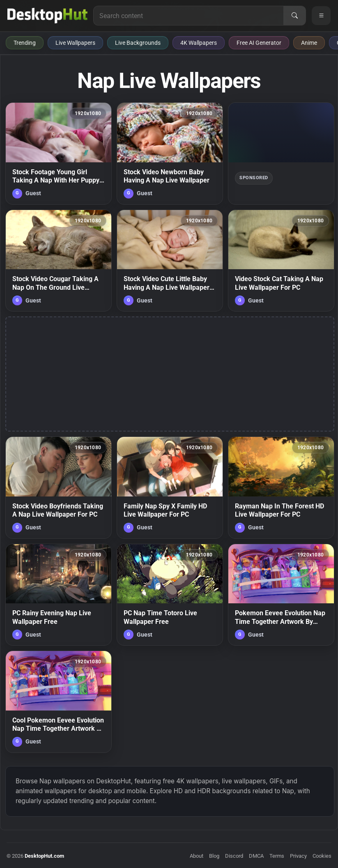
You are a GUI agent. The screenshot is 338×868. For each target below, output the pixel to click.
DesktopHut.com (44, 856)
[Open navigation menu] (321, 16)
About (197, 856)
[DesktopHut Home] (47, 16)
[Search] (294, 16)
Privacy (298, 856)
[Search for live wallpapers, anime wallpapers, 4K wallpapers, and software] (189, 16)
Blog (214, 856)
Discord (234, 856)
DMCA (256, 856)
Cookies (322, 856)
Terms (277, 856)
